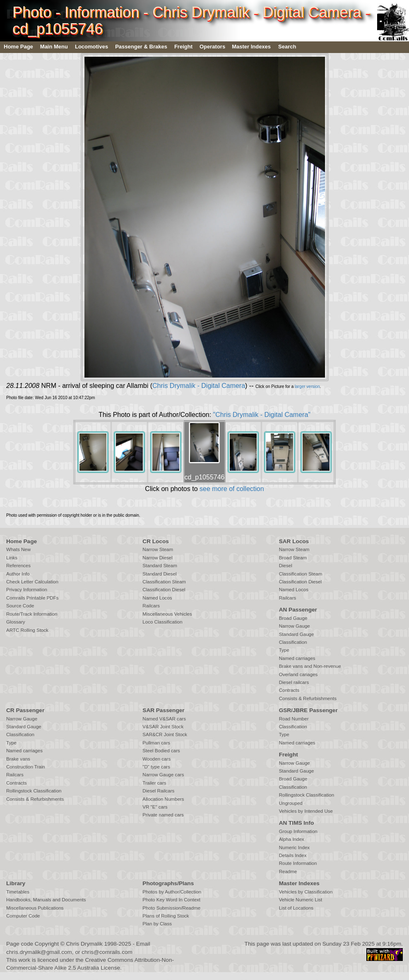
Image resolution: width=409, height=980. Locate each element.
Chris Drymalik (84, 944)
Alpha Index (292, 839)
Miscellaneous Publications (35, 908)
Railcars (151, 606)
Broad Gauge (293, 618)
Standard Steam (160, 566)
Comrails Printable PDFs (32, 598)
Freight (183, 47)
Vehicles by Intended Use (306, 811)
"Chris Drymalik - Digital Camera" (262, 415)
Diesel (286, 566)
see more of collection (232, 489)
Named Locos (157, 598)
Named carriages (297, 658)
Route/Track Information (32, 614)
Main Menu (54, 47)
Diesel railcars (294, 682)
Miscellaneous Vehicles (167, 614)
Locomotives (91, 47)
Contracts (289, 690)
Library (16, 883)
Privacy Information (27, 590)
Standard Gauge (297, 634)
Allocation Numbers (163, 799)
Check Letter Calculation (32, 582)
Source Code (20, 606)
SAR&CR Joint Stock (165, 734)
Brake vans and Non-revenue (310, 666)
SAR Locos (294, 541)
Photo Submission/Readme (171, 908)
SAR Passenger (163, 710)
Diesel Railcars (158, 791)
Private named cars (163, 815)
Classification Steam (164, 582)
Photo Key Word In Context (171, 900)
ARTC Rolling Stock (27, 630)
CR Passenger (25, 710)
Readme (288, 872)
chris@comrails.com (107, 952)
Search (287, 47)
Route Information (298, 863)
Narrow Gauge (295, 626)
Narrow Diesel (158, 558)
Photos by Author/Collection (172, 892)
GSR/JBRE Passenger (308, 710)
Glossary (16, 622)
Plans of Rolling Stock (166, 916)
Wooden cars (156, 759)
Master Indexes (251, 47)
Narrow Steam (158, 549)
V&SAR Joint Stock (163, 727)
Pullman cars (156, 743)
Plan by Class (157, 924)
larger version (307, 386)
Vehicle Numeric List (301, 900)
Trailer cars (154, 783)
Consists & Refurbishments (308, 698)
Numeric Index (294, 848)
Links (12, 558)
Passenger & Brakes (141, 47)
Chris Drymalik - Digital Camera (199, 386)
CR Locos (155, 541)
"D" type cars (156, 767)
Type (284, 650)
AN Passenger (298, 610)
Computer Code (23, 916)
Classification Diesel (164, 590)
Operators (212, 47)
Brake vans (18, 759)
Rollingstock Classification (34, 791)
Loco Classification (162, 622)
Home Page (18, 47)
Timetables (18, 892)
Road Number (294, 719)
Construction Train (26, 767)
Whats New (18, 549)
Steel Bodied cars (161, 751)
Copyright (47, 944)
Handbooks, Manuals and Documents (46, 900)
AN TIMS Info (297, 823)
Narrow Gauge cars (163, 775)
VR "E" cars (155, 807)
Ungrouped (291, 803)
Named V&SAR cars (164, 719)
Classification (293, 642)
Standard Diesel (159, 574)
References (18, 566)
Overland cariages (298, 674)
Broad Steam (293, 558)
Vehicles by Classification (306, 892)
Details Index (293, 855)
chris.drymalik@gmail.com (39, 952)
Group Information (298, 831)
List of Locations (296, 908)
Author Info (18, 574)
